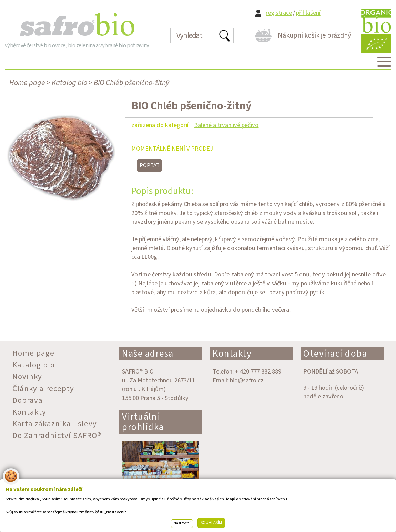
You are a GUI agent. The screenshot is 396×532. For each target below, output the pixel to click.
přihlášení (308, 13)
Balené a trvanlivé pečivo (226, 125)
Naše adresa (148, 354)
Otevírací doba (335, 354)
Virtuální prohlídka (143, 422)
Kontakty (232, 354)
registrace (279, 13)
